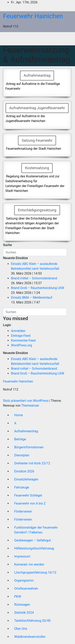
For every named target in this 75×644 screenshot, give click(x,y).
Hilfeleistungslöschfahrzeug (34, 548)
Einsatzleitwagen (26, 479)
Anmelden (18, 331)
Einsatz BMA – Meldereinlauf (32, 298)
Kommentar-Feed (23, 340)
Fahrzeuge (22, 487)
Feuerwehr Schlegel (28, 495)
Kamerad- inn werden (29, 564)
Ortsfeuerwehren (26, 589)
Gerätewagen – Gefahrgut (32, 540)
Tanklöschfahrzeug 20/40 (32, 621)
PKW (18, 597)
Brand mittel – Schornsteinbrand (34, 278)
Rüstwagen (22, 605)
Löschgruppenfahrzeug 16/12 (35, 572)
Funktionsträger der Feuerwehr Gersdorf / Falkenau (36, 530)
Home (18, 415)
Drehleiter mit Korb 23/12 (32, 463)
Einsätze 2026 (24, 471)
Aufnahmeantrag (26, 431)
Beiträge (20, 439)
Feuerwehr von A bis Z (30, 503)
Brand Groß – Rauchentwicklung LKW (38, 288)
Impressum (22, 556)
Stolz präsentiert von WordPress (26, 401)
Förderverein (23, 511)
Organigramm (24, 580)
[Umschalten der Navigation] (41, 39)
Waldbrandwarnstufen (30, 637)
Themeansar (30, 405)
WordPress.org (21, 345)
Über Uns (21, 629)
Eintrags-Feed (21, 336)
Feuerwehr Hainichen (33, 16)
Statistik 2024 (24, 613)
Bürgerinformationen (29, 447)
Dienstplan (22, 455)
